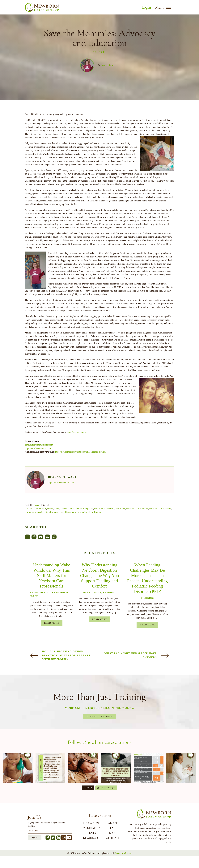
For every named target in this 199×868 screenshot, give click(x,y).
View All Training (100, 716)
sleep (90, 512)
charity (50, 509)
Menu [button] (160, 7)
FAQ (113, 828)
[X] (27, 537)
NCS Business (59, 593)
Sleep (34, 596)
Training (98, 512)
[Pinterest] (54, 537)
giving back (88, 509)
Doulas (64, 509)
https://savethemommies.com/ (38, 448)
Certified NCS (40, 509)
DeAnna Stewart (108, 65)
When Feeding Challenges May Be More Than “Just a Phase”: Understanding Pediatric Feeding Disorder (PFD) (147, 578)
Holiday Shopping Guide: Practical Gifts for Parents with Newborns (66, 656)
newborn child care (63, 512)
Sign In (35, 837)
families (71, 509)
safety (85, 512)
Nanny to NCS (39, 593)
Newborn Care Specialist (160, 509)
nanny (97, 509)
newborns (77, 512)
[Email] (41, 537)
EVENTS (91, 833)
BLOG (113, 833)
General (99, 52)
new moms (120, 509)
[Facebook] (34, 537)
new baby (110, 509)
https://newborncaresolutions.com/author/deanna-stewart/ (81, 452)
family (79, 509)
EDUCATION (91, 823)
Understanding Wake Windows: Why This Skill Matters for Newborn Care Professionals (52, 575)
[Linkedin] (47, 537)
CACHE (29, 509)
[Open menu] (169, 7)
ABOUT (113, 823)
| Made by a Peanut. (123, 853)
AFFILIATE (113, 838)
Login (146, 7)
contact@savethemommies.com (39, 445)
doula (57, 509)
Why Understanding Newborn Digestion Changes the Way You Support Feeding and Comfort (99, 575)
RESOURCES (91, 838)
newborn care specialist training (39, 512)
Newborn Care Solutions (137, 509)
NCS (103, 509)
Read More (52, 623)
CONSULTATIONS (91, 828)
